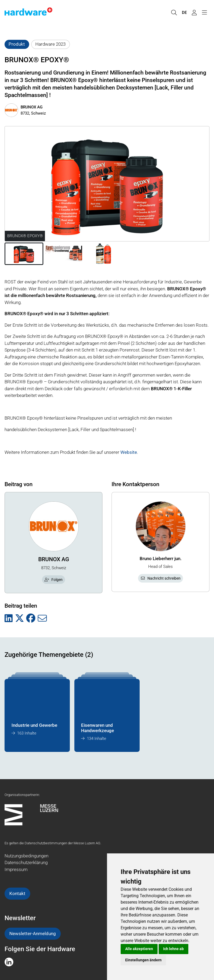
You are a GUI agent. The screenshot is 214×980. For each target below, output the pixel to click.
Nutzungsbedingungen (26, 856)
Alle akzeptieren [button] (139, 949)
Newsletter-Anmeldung (33, 934)
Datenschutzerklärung (26, 862)
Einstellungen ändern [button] (143, 960)
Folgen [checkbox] (53, 580)
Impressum (16, 869)
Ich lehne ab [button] (173, 949)
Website (129, 452)
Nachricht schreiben (160, 578)
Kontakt (17, 893)
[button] (24, 254)
